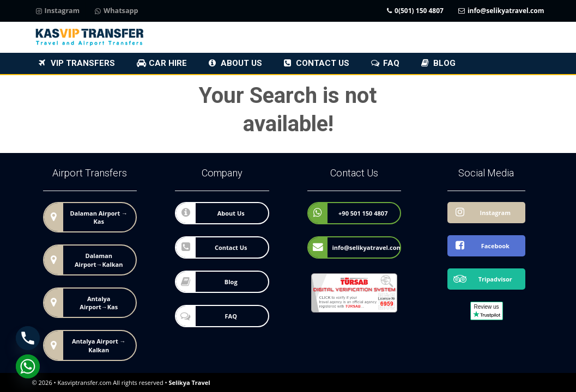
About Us (241, 63)
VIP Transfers (83, 63)
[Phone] (28, 338)
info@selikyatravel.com (501, 11)
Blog (444, 63)
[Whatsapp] (28, 366)
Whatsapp (116, 11)
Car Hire (168, 63)
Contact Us (323, 63)
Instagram (58, 11)
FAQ (391, 63)
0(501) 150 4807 (415, 11)
